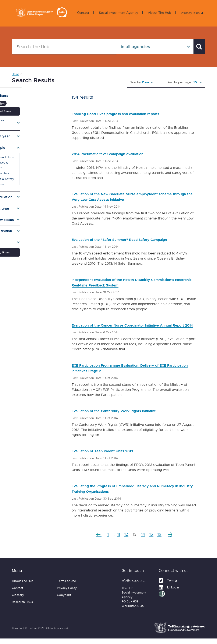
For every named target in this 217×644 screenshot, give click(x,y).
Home (16, 74)
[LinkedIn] (169, 592)
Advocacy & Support (34, 156)
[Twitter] (168, 585)
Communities (29, 162)
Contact (82, 13)
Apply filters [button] (32, 246)
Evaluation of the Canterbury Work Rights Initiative (125, 416)
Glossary (18, 600)
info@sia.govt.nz (133, 586)
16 (161, 540)
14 (144, 540)
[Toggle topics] (32, 141)
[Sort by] (147, 82)
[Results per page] (197, 82)
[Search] (198, 47)
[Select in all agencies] (152, 47)
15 (152, 540)
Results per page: (180, 82)
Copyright (64, 600)
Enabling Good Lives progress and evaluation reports (127, 114)
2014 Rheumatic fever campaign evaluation (117, 154)
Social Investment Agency (117, 13)
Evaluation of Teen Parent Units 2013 (110, 456)
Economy (26, 174)
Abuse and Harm (31, 151)
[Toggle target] (32, 191)
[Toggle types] (32, 202)
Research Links (22, 607)
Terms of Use (66, 586)
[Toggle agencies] (32, 119)
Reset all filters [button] (32, 109)
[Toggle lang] (32, 236)
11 (117, 540)
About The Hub (158, 13)
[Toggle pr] (32, 213)
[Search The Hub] (63, 47)
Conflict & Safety (31, 168)
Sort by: (136, 82)
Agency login (192, 13)
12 (126, 540)
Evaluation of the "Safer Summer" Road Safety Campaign (131, 239)
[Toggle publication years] (32, 130)
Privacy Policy (67, 593)
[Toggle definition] (32, 225)
